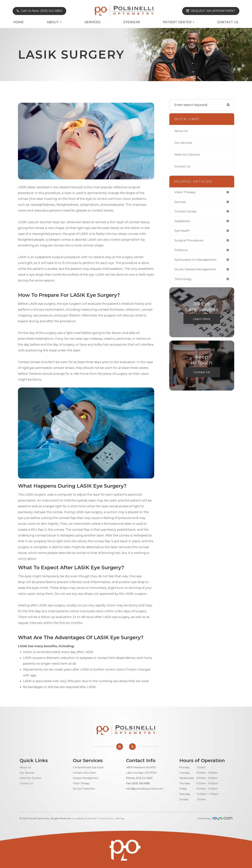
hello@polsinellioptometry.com (145, 789)
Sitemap (120, 818)
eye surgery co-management (197, 261)
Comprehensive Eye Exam (89, 767)
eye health (183, 232)
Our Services (184, 143)
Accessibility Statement (84, 818)
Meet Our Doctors (188, 155)
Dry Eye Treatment (85, 789)
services (181, 202)
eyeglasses (183, 222)
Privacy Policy (106, 818)
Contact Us (228, 22)
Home (19, 22)
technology (183, 281)
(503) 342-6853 (145, 778)
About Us (181, 131)
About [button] (54, 22)
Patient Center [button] (179, 22)
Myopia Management (86, 778)
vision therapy (186, 192)
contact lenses (186, 212)
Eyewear (132, 22)
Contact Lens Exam (85, 773)
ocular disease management (196, 271)
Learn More (202, 321)
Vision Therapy (82, 783)
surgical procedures (190, 241)
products (181, 251)
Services (93, 22)
